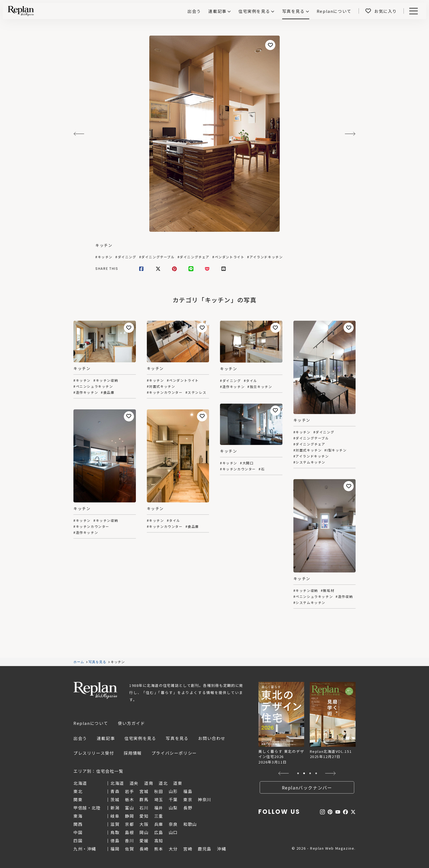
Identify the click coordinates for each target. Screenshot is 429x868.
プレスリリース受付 (94, 753)
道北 (163, 783)
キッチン (104, 245)
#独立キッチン (260, 387)
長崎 (144, 849)
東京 (188, 799)
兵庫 (159, 824)
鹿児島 (205, 849)
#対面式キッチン (161, 386)
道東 (178, 783)
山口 (173, 832)
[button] (284, 773)
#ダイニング (126, 257)
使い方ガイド (131, 723)
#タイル (251, 381)
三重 (159, 816)
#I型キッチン (335, 450)
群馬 (144, 799)
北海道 (117, 783)
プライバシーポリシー (174, 753)
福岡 (115, 849)
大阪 (144, 824)
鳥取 (115, 832)
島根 (129, 832)
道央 (134, 783)
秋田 (159, 791)
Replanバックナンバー (307, 788)
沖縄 (221, 849)
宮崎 (188, 849)
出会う (80, 738)
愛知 (144, 816)
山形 (173, 791)
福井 (159, 808)
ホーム (79, 662)
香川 (129, 840)
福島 (188, 791)
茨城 (115, 799)
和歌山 (190, 824)
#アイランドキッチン (265, 257)
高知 (159, 840)
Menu (413, 11)
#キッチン (104, 257)
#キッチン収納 (106, 380)
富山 (129, 808)
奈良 (173, 824)
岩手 (129, 791)
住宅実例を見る (254, 11)
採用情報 (133, 753)
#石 (262, 469)
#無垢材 (328, 591)
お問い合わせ (212, 738)
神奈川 (205, 799)
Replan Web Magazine (95, 690)
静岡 (129, 816)
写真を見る (294, 11)
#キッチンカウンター (165, 392)
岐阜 (115, 816)
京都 (129, 824)
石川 (144, 808)
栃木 (129, 799)
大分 (173, 849)
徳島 (115, 840)
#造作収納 (344, 597)
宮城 (144, 791)
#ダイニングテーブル (157, 257)
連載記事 (217, 11)
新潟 (115, 808)
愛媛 (144, 840)
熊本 (159, 849)
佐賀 (129, 849)
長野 (188, 808)
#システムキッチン (309, 462)
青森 (115, 791)
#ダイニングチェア (194, 257)
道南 (149, 783)
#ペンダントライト (228, 257)
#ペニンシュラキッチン (93, 386)
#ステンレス (196, 392)
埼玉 (159, 799)
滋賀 (115, 824)
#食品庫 (108, 392)
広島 (159, 832)
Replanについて (91, 723)
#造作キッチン (86, 392)
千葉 (173, 799)
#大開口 (247, 463)
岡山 (144, 832)
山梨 (173, 808)
